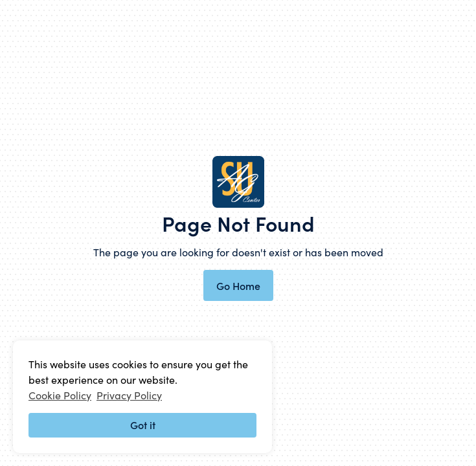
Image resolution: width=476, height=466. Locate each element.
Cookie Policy (60, 395)
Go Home (238, 285)
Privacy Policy (129, 395)
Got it (143, 425)
